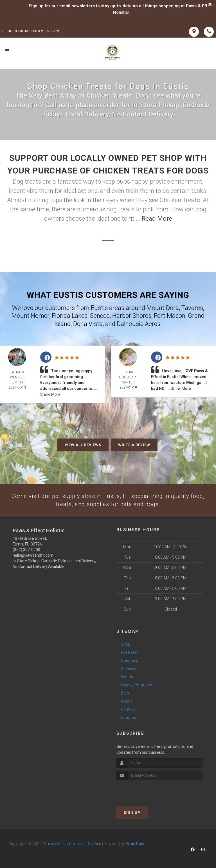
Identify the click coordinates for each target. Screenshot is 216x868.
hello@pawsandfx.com (33, 556)
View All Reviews (83, 445)
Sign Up (132, 813)
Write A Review (134, 445)
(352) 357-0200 (26, 551)
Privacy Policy (56, 844)
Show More (50, 394)
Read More (157, 219)
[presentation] (146, 792)
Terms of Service (86, 844)
